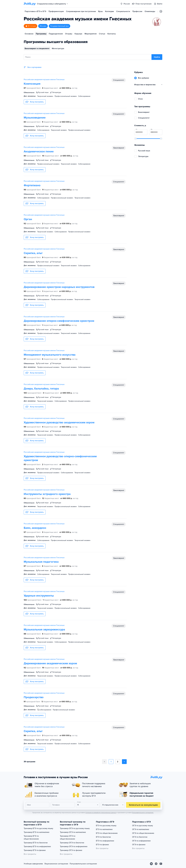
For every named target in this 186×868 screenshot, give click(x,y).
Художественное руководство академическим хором (59, 422)
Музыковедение (35, 118)
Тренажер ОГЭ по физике (71, 850)
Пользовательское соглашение (83, 864)
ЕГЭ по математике (104, 829)
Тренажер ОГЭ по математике (73, 832)
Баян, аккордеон (35, 528)
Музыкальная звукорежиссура (44, 630)
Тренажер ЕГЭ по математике (37, 832)
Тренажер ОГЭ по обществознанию (68, 837)
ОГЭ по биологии (140, 837)
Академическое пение (39, 151)
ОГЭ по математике (141, 829)
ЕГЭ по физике (102, 845)
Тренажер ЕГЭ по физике (35, 850)
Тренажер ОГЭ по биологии (72, 843)
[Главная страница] (30, 4)
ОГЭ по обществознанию (143, 833)
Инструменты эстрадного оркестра (47, 494)
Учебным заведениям (33, 864)
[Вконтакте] (151, 864)
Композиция (32, 84)
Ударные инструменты (39, 596)
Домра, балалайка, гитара (41, 389)
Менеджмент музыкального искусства (50, 355)
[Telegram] (156, 864)
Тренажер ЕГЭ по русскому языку (38, 828)
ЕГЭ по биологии (103, 837)
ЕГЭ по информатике (105, 841)
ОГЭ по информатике (141, 841)
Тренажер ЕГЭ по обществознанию (31, 837)
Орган (28, 219)
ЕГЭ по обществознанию (107, 833)
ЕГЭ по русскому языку (106, 826)
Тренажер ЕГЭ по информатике (37, 846)
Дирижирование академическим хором (50, 663)
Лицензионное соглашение (56, 864)
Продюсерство (34, 697)
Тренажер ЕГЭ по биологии (36, 843)
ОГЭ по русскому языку (143, 826)
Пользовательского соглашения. (143, 813)
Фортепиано (32, 185)
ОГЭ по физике (139, 845)
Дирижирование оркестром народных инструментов (59, 287)
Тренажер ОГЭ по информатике (74, 846)
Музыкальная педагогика (41, 562)
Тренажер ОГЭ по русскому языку (75, 828)
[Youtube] (161, 864)
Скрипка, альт (33, 253)
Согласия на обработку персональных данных (101, 813)
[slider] (135, 139)
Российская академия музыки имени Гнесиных (44, 80)
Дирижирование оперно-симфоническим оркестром (59, 321)
